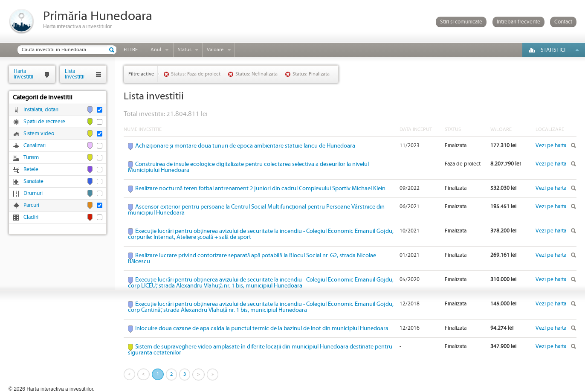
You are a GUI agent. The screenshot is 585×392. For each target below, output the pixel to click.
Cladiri (31, 217)
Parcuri (31, 205)
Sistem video (39, 134)
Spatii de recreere (44, 122)
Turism (31, 158)
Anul (156, 50)
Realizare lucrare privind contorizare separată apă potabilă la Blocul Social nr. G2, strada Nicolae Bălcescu (252, 258)
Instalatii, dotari (41, 110)
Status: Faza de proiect (196, 74)
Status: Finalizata (311, 74)
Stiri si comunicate (461, 22)
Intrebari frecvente (518, 22)
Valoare (215, 50)
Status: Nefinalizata (256, 74)
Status (185, 50)
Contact (563, 22)
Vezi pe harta (551, 146)
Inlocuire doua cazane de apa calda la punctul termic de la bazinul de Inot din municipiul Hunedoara (262, 328)
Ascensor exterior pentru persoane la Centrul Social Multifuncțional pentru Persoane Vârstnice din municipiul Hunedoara (256, 210)
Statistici (553, 50)
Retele (31, 170)
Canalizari (35, 146)
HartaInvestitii (23, 74)
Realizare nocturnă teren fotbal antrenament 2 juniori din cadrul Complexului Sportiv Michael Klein (260, 189)
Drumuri (33, 193)
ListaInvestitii (75, 74)
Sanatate (33, 181)
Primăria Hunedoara (98, 16)
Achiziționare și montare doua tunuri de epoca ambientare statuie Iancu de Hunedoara (245, 146)
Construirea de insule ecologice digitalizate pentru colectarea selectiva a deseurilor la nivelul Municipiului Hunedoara (248, 167)
